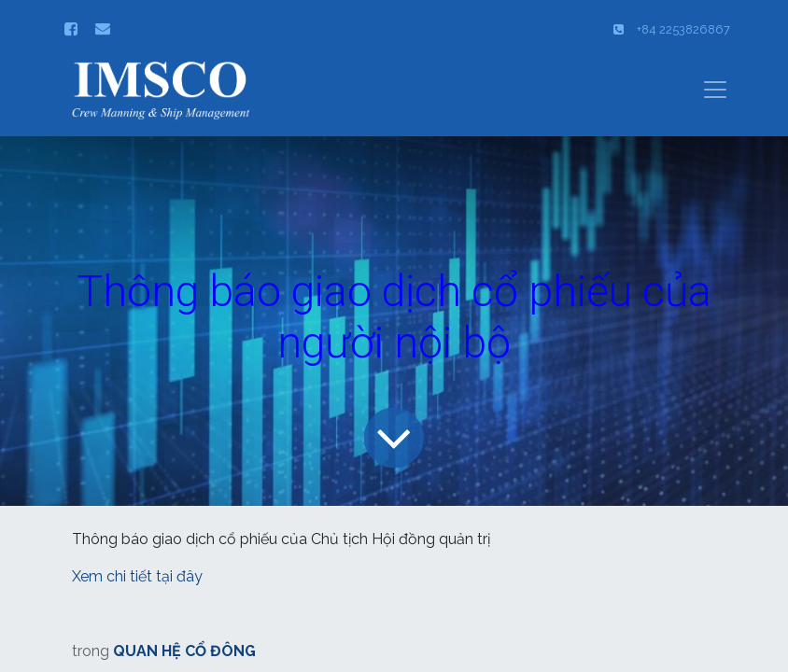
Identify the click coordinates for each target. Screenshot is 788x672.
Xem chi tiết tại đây (139, 576)
